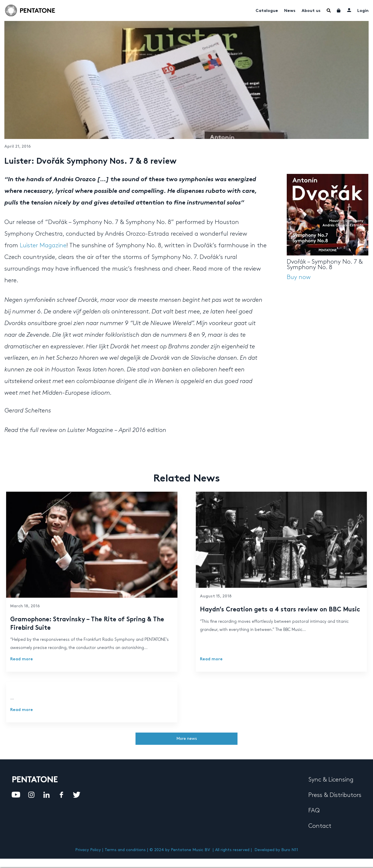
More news (187, 739)
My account (349, 10)
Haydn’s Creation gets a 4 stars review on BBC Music (280, 610)
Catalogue (267, 11)
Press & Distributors (335, 795)
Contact (320, 826)
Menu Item (329, 10)
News (290, 11)
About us (311, 11)
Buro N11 (290, 850)
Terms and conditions (125, 850)
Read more (22, 659)
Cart (339, 10)
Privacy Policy (88, 850)
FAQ (314, 811)
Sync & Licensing (331, 780)
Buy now (299, 277)
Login (363, 11)
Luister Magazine (43, 246)
